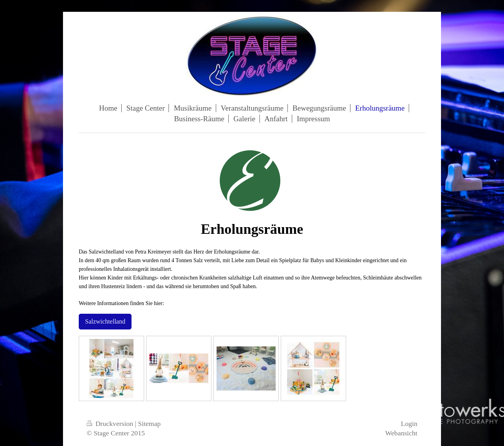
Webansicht (401, 433)
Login (409, 424)
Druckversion (111, 424)
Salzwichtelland (105, 321)
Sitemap (150, 424)
